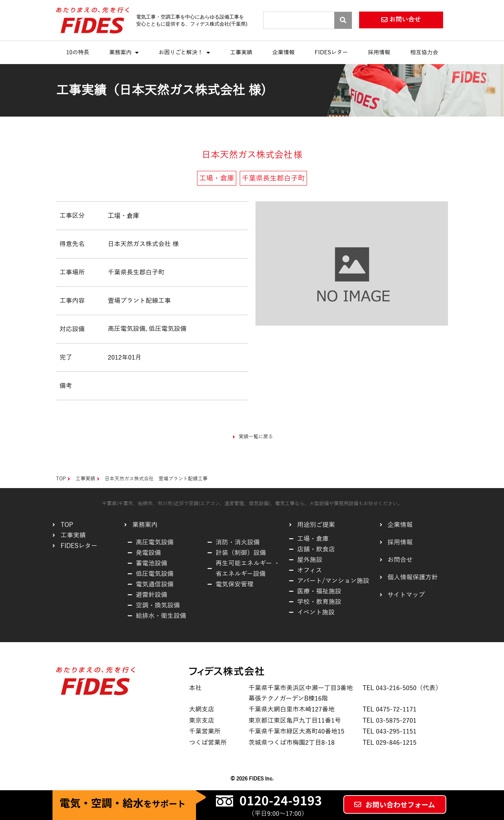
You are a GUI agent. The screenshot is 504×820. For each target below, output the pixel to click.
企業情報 (283, 53)
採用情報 (379, 53)
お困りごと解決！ (184, 53)
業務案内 (124, 53)
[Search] (343, 20)
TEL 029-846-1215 (390, 743)
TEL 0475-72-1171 (390, 709)
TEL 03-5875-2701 (390, 721)
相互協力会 (424, 53)
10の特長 (78, 53)
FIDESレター (331, 53)
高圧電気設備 (127, 329)
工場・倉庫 (124, 216)
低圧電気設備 (168, 329)
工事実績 (241, 53)
